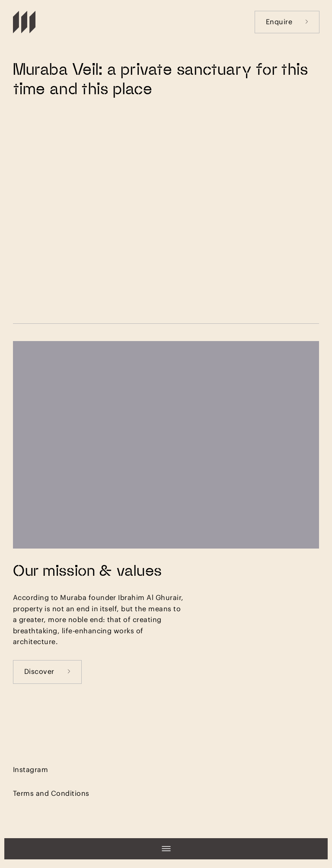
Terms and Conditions (51, 793)
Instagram (30, 769)
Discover (47, 671)
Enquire (287, 21)
